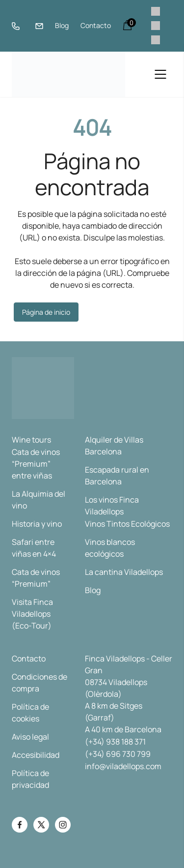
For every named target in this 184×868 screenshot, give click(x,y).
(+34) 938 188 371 (115, 742)
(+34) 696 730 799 (118, 754)
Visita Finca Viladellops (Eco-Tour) (32, 614)
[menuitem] (156, 12)
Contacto (96, 25)
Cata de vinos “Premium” (36, 578)
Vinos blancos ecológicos (110, 548)
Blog (62, 25)
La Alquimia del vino (39, 500)
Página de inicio (46, 312)
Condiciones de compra (39, 683)
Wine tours (31, 440)
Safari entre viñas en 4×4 (34, 548)
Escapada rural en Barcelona (117, 476)
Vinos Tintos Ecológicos (127, 524)
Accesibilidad (36, 755)
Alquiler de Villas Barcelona (114, 446)
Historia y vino (37, 524)
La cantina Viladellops (124, 572)
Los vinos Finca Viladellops (112, 506)
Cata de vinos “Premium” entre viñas (36, 464)
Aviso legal (30, 737)
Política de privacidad (30, 779)
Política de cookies (30, 713)
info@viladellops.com (123, 766)
